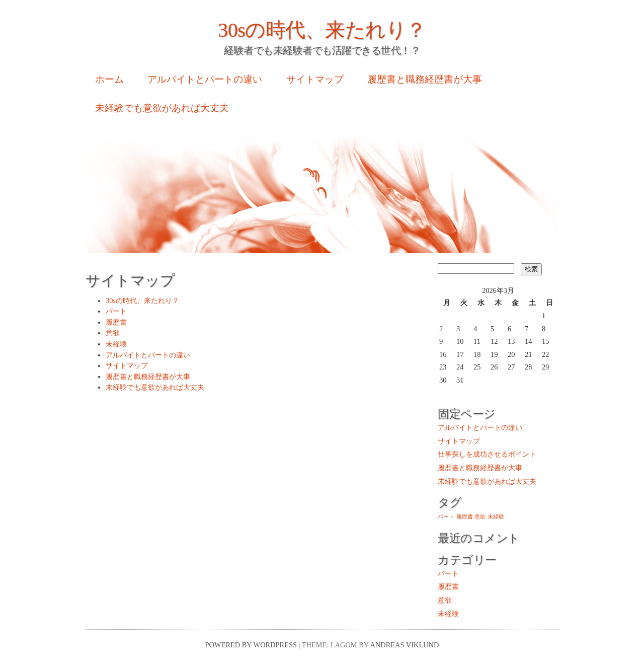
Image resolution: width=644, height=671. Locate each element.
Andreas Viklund (405, 645)
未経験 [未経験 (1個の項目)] (496, 517)
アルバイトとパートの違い (205, 79)
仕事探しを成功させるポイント (487, 454)
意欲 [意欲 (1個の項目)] (480, 517)
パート (116, 311)
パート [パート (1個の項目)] (446, 517)
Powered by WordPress (251, 645)
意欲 (113, 333)
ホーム (109, 79)
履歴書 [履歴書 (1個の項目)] (465, 517)
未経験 (116, 344)
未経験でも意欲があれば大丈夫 (162, 108)
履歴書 (116, 322)
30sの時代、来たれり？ (322, 30)
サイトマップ (315, 79)
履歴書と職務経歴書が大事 (425, 79)
